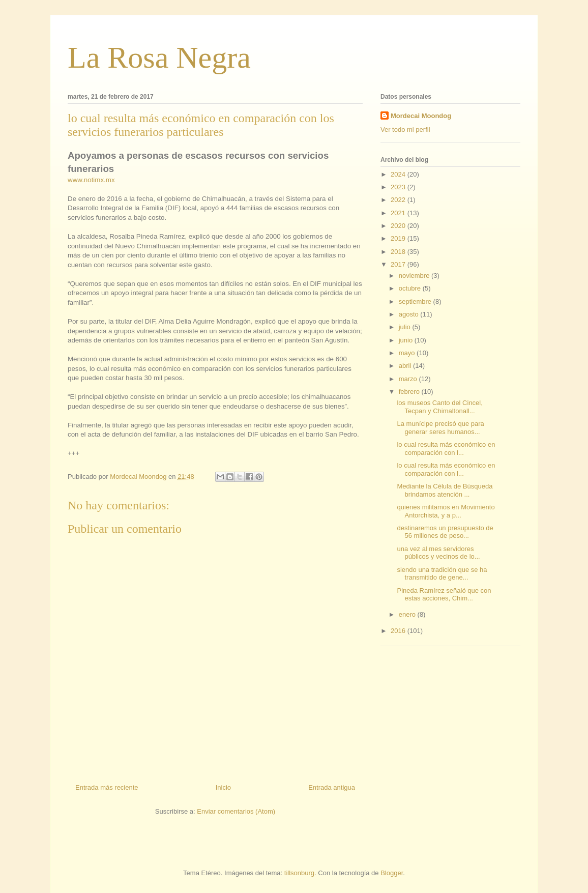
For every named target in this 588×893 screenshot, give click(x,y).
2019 (399, 238)
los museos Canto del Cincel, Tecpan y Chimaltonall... (439, 407)
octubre (411, 288)
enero (408, 614)
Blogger (392, 873)
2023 (399, 187)
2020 (399, 226)
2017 (399, 264)
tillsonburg (299, 873)
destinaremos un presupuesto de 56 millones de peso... (445, 532)
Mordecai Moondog (421, 116)
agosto (410, 314)
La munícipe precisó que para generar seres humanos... (440, 428)
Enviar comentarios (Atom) (236, 811)
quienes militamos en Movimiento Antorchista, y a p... (446, 511)
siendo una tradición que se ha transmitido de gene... (442, 574)
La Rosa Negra (159, 57)
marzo (409, 379)
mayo (408, 353)
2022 (399, 200)
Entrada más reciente (107, 787)
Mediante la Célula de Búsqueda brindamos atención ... (445, 490)
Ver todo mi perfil (405, 129)
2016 (399, 631)
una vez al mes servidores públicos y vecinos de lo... (438, 553)
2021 (399, 213)
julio (406, 327)
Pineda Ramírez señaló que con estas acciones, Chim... (444, 595)
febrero (410, 392)
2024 (399, 174)
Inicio (223, 787)
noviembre (415, 276)
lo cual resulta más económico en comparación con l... (446, 449)
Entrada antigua (332, 787)
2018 (399, 252)
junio (407, 340)
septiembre (416, 301)
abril (406, 366)
